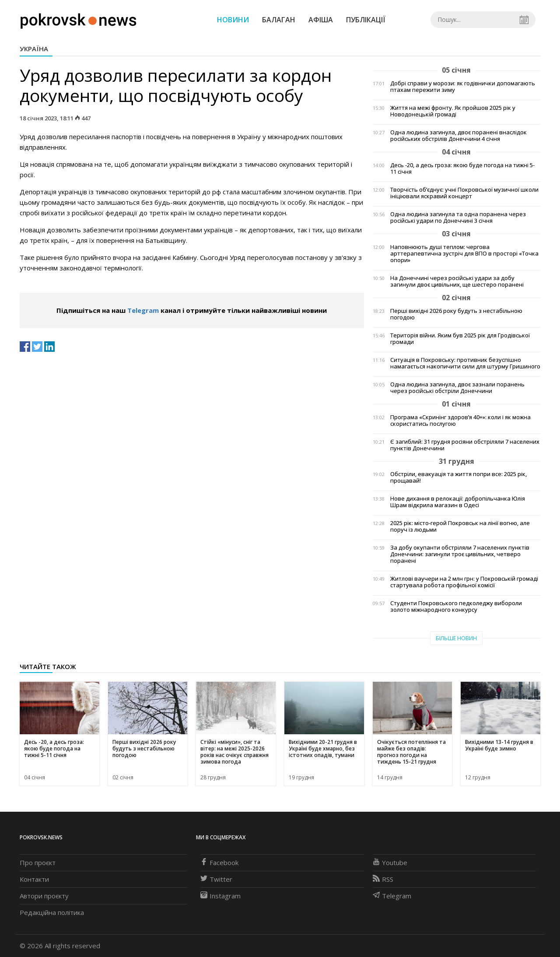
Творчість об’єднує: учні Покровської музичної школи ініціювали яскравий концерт (464, 193)
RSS (383, 879)
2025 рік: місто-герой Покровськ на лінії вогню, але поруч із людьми (460, 526)
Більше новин (456, 638)
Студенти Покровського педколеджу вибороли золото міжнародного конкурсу (456, 606)
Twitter (216, 879)
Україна (34, 49)
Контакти (34, 879)
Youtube (390, 862)
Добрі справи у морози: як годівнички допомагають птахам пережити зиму (463, 87)
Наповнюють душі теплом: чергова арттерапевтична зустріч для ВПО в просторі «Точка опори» (464, 254)
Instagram (220, 896)
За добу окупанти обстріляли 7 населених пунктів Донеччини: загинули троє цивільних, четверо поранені (460, 554)
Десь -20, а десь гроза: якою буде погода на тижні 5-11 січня (462, 168)
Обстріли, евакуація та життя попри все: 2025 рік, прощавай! (458, 477)
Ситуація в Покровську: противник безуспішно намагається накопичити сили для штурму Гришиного (465, 363)
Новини (233, 20)
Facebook (219, 862)
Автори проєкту (44, 896)
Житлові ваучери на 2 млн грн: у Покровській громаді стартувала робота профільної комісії (464, 582)
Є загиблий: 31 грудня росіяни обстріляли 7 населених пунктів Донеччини (465, 445)
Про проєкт (38, 862)
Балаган (279, 20)
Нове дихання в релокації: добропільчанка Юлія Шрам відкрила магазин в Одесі (458, 502)
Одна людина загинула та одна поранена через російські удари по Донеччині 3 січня (458, 217)
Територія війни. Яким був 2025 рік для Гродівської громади (460, 339)
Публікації (366, 20)
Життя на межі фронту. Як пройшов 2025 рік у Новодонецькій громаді (453, 111)
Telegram (143, 310)
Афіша (321, 20)
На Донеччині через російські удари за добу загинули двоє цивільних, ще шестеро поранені (457, 281)
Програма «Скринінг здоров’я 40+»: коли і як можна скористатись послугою (460, 421)
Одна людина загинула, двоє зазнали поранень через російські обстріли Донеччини (457, 388)
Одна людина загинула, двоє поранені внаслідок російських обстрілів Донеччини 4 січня (458, 136)
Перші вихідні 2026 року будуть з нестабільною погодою (456, 314)
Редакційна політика (52, 912)
